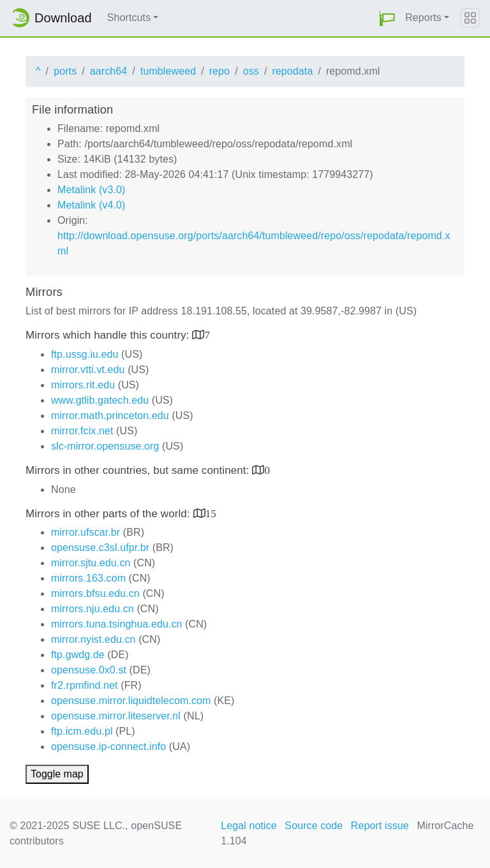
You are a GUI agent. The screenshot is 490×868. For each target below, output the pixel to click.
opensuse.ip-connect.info (108, 747)
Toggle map (57, 774)
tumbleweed (168, 71)
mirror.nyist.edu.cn (93, 639)
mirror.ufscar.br (85, 532)
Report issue (380, 826)
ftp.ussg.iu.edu (85, 354)
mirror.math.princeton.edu (110, 416)
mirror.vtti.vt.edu (88, 370)
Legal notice (249, 826)
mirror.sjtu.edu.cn (91, 563)
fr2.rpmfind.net (85, 685)
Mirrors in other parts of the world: (109, 514)
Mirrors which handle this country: (109, 335)
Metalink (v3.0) (91, 190)
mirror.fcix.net (82, 431)
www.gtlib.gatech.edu (100, 400)
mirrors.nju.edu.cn (93, 609)
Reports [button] (423, 18)
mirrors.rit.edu (83, 385)
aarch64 (109, 71)
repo (219, 71)
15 (211, 513)
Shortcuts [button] (129, 18)
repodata (292, 71)
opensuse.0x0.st (89, 670)
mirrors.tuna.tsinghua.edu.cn (117, 624)
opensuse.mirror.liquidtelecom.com (131, 701)
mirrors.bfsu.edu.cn (95, 593)
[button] (387, 18)
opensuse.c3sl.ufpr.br (100, 548)
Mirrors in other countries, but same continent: (139, 470)
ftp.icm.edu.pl (82, 731)
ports (65, 71)
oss (251, 71)
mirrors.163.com (88, 578)
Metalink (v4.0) (91, 205)
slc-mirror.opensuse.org (105, 446)
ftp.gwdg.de (78, 655)
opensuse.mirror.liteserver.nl (116, 716)
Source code (314, 826)
